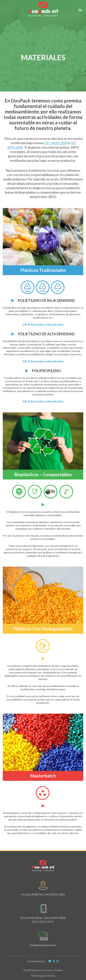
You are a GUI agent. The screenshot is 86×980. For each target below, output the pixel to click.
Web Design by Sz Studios (43, 976)
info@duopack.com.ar (43, 939)
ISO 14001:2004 (56, 143)
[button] (80, 10)
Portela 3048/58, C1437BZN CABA (43, 888)
